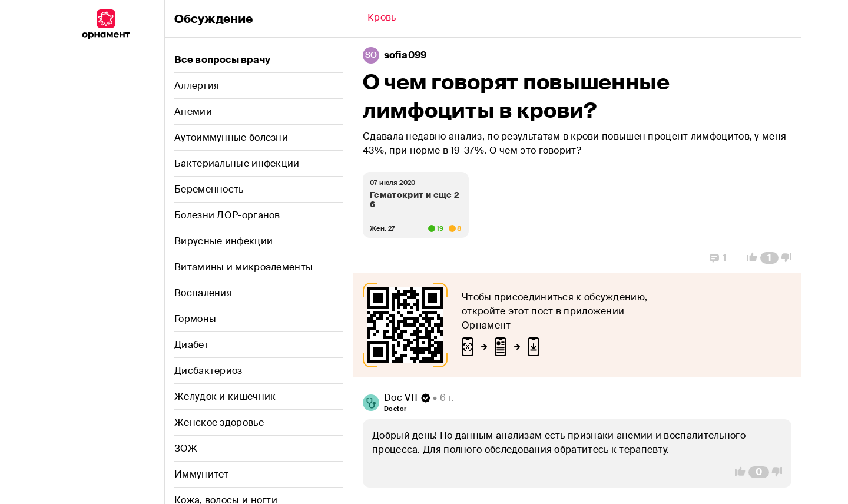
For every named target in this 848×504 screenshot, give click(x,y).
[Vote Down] (790, 258)
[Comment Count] (769, 258)
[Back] (382, 19)
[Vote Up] (748, 258)
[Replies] (718, 258)
